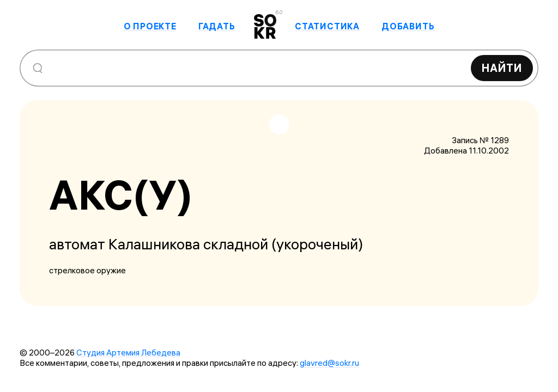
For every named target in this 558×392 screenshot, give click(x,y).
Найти (502, 68)
